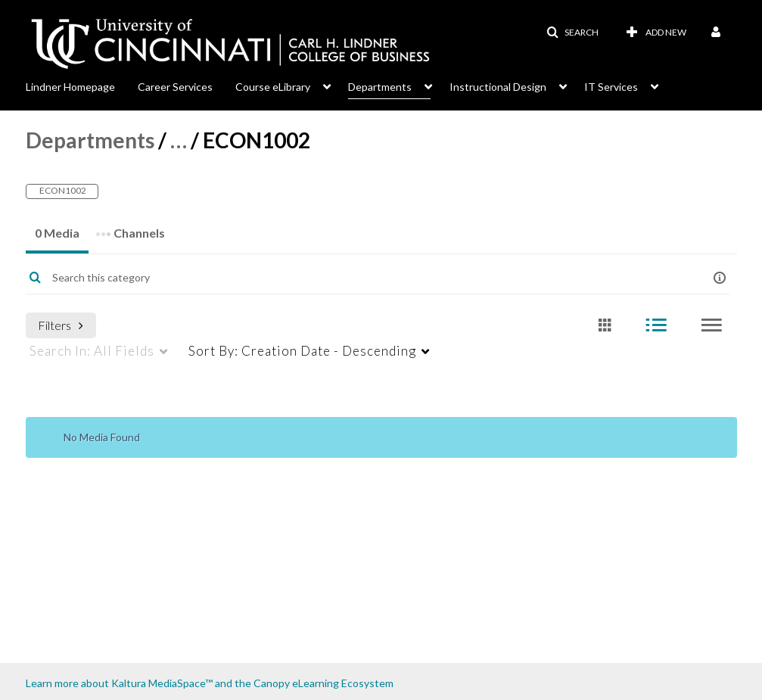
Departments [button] (380, 87)
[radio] (605, 326)
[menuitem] (82, 86)
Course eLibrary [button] (273, 87)
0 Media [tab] (57, 233)
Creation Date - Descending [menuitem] (302, 351)
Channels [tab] (130, 228)
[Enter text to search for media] (350, 278)
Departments (90, 140)
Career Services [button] (175, 87)
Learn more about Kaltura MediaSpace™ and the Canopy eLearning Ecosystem (210, 683)
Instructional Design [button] (498, 87)
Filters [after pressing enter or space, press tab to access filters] (61, 325)
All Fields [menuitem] (92, 351)
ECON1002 (62, 190)
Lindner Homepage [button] (70, 87)
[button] (572, 33)
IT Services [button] (611, 87)
